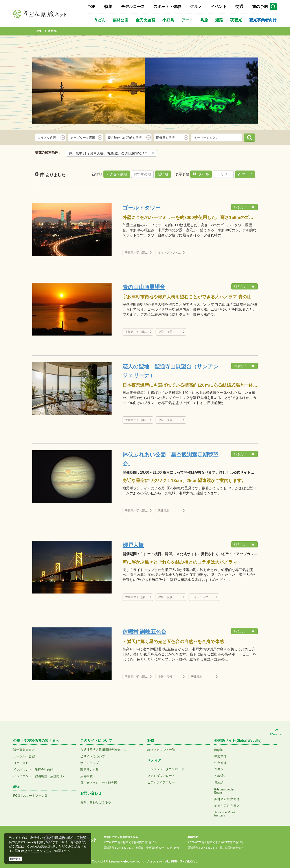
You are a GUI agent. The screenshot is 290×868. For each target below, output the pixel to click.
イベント (219, 6)
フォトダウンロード (161, 776)
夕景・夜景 (165, 332)
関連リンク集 (90, 770)
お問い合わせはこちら (96, 802)
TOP (92, 6)
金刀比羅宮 (145, 20)
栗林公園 (121, 20)
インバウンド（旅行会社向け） (35, 770)
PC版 (17, 796)
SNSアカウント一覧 (161, 750)
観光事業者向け (263, 20)
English (219, 750)
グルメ (196, 6)
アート (187, 20)
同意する (15, 859)
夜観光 (236, 20)
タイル (201, 174)
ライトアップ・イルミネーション (172, 253)
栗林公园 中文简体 (227, 799)
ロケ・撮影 (21, 763)
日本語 (219, 783)
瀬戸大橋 (133, 545)
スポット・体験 (167, 6)
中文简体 (220, 763)
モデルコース (133, 6)
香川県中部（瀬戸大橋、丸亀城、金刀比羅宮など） (139, 253)
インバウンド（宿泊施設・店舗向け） (39, 776)
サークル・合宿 (24, 756)
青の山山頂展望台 (144, 287)
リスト (223, 174)
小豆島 (168, 20)
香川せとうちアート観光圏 (99, 783)
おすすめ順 (142, 174)
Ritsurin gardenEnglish (225, 791)
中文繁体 (220, 756)
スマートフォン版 (35, 796)
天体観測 (164, 511)
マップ (245, 174)
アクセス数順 (117, 174)
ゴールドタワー (142, 208)
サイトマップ (90, 763)
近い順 (163, 174)
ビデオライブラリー (161, 782)
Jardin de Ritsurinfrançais (226, 814)
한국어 (219, 770)
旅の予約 (260, 6)
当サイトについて (93, 756)
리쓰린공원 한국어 (227, 806)
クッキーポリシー (37, 851)
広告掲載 (86, 776)
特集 (108, 6)
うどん (100, 20)
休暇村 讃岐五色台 (144, 632)
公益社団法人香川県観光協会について (106, 750)
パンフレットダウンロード (166, 769)
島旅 (204, 20)
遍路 (219, 20)
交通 (239, 6)
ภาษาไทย (221, 776)
